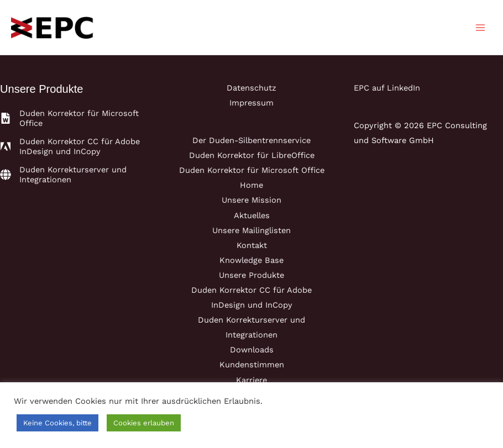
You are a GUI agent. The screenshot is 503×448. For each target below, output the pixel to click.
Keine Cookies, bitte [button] (57, 423)
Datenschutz (252, 88)
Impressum (252, 103)
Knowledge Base (252, 260)
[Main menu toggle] (480, 28)
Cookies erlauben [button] (144, 423)
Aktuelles (252, 215)
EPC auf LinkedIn (387, 88)
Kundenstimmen (252, 365)
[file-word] (75, 118)
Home (252, 185)
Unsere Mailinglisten (252, 230)
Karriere (252, 380)
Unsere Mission (252, 200)
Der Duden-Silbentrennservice (252, 140)
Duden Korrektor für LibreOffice (252, 155)
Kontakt (252, 245)
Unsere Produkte (252, 275)
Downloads (252, 350)
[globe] (75, 175)
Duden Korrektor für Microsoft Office (252, 170)
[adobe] (75, 146)
